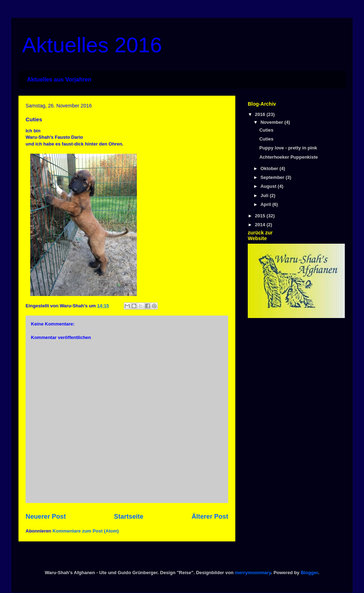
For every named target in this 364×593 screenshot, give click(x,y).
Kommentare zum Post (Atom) (86, 531)
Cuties (266, 130)
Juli (265, 195)
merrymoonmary (253, 573)
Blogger (309, 573)
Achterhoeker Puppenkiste (288, 157)
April (266, 204)
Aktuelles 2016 (92, 45)
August (269, 186)
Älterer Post (210, 517)
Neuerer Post (46, 517)
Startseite (129, 517)
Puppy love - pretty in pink (288, 148)
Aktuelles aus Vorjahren (59, 80)
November (272, 122)
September (273, 177)
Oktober (270, 168)
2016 (261, 114)
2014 (261, 225)
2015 (261, 216)
